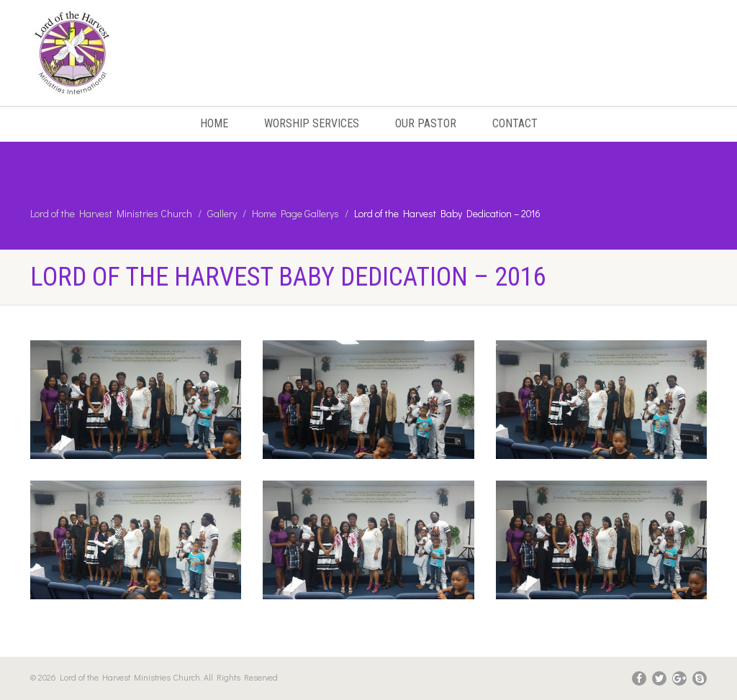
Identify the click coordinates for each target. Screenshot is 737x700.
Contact (515, 123)
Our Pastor (426, 123)
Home (214, 123)
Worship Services (312, 123)
